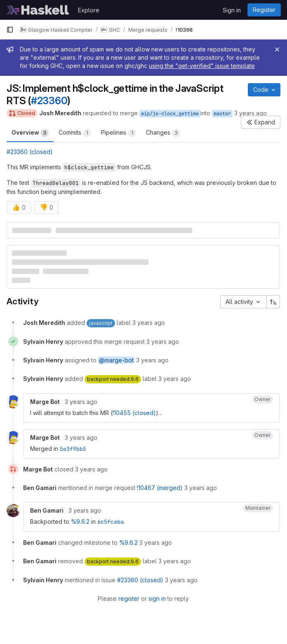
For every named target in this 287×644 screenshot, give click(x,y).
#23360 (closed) (30, 152)
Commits (75, 133)
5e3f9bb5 (73, 449)
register (129, 598)
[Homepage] (38, 10)
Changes (163, 133)
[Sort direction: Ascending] (273, 302)
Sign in (232, 10)
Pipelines (119, 133)
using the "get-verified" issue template (202, 66)
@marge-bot (116, 360)
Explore (89, 10)
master (222, 114)
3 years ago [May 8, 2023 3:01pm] (251, 113)
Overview (30, 133)
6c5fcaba (111, 522)
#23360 (49, 101)
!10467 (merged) (160, 488)
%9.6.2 (80, 521)
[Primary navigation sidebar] (10, 30)
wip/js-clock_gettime (170, 114)
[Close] (277, 49)
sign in (157, 598)
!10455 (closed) (134, 413)
